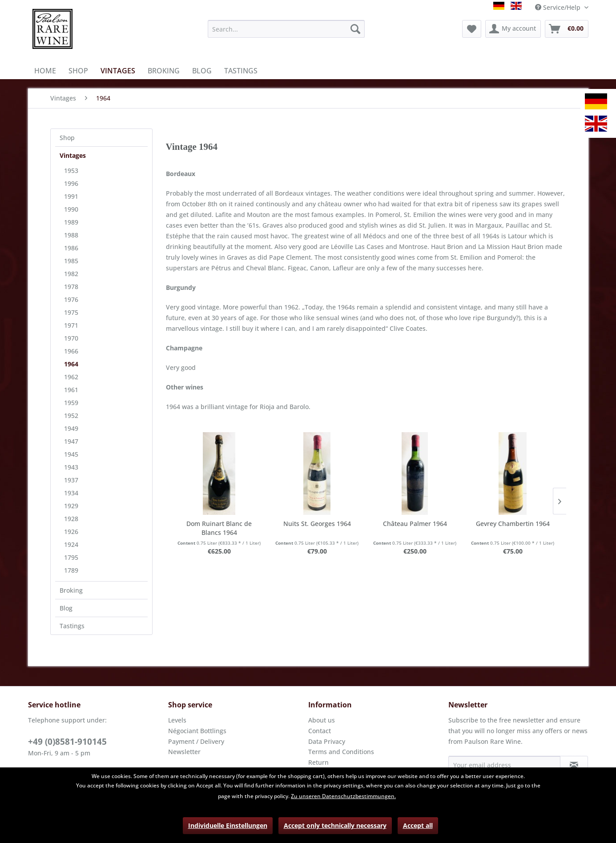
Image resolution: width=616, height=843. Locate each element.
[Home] (45, 71)
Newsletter (184, 752)
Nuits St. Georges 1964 (317, 524)
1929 (71, 506)
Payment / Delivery (196, 741)
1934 (71, 493)
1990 (71, 209)
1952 (71, 415)
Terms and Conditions (341, 752)
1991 (71, 196)
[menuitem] (286, 29)
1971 (71, 325)
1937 (71, 480)
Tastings (72, 626)
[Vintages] (118, 71)
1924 (71, 544)
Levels (177, 720)
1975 (71, 312)
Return (318, 762)
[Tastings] (241, 71)
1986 (71, 248)
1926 (71, 532)
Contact (320, 731)
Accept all (418, 825)
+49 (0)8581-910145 (67, 742)
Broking (71, 590)
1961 (71, 390)
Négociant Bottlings (197, 731)
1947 (71, 441)
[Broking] (164, 71)
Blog (66, 608)
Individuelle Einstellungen (228, 825)
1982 (71, 274)
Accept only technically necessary (335, 825)
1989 (71, 222)
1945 (71, 454)
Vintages (73, 155)
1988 (71, 235)
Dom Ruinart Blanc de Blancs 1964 (219, 528)
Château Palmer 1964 (415, 524)
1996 (71, 183)
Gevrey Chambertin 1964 (513, 524)
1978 (71, 287)
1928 (71, 519)
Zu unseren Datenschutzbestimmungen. (343, 796)
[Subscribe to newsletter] (574, 765)
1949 (71, 428)
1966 (71, 351)
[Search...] (286, 29)
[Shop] (78, 71)
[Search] (355, 29)
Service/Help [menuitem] (559, 7)
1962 (71, 377)
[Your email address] (504, 765)
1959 (71, 403)
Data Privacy (327, 741)
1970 (71, 338)
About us (322, 720)
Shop (67, 138)
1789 (71, 570)
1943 (71, 467)
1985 (71, 261)
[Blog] (202, 71)
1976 (71, 299)
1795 (71, 557)
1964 (71, 364)
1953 (71, 171)
